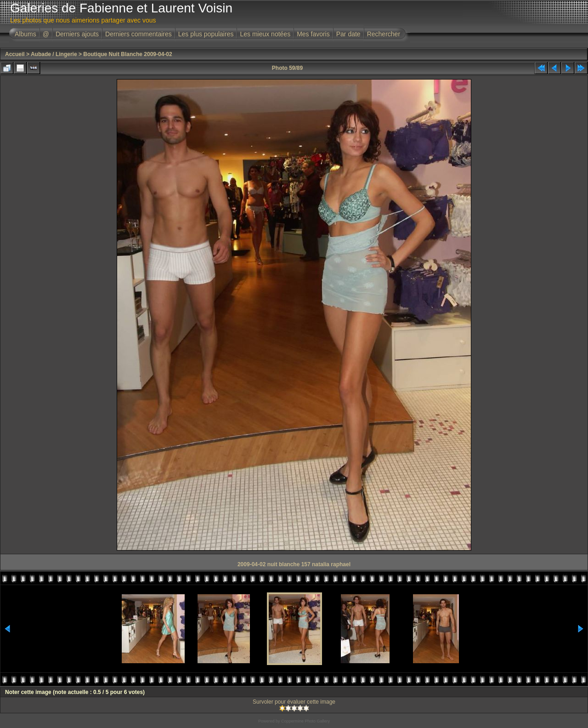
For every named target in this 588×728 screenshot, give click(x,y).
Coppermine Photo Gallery (305, 721)
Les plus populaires (206, 34)
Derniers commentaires (139, 34)
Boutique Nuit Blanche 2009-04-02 (127, 54)
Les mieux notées (265, 34)
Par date (348, 34)
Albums (25, 34)
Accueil (15, 54)
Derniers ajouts (77, 34)
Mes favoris (313, 34)
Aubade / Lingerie (54, 54)
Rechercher (384, 34)
